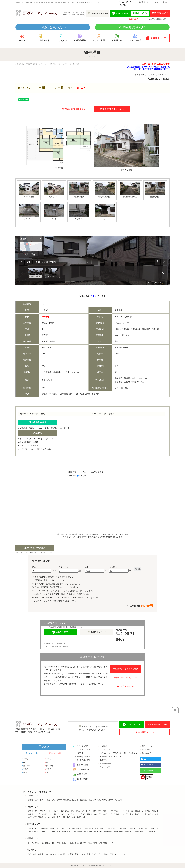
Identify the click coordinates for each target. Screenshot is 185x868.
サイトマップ (105, 767)
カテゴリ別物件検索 (40, 38)
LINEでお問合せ (132, 725)
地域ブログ (146, 753)
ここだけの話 (61, 38)
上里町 (26, 759)
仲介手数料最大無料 (82, 760)
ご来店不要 (79, 753)
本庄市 (26, 762)
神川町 (26, 773)
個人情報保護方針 (107, 764)
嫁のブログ (146, 750)
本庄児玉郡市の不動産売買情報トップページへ (32, 64)
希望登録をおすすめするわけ (126, 669)
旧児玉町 (26, 766)
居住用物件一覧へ (56, 64)
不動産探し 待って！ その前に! (112, 757)
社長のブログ (147, 746)
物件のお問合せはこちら (73, 109)
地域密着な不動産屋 (82, 757)
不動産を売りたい (132, 27)
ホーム (22, 38)
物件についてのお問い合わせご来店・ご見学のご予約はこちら (93, 728)
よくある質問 (99, 38)
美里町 (26, 769)
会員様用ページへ (157, 38)
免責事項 (103, 760)
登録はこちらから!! (140, 13)
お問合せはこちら (97, 632)
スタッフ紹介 (135, 38)
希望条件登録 (80, 38)
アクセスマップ (106, 750)
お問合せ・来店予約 (98, 13)
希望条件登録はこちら (160, 13)
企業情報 (164, 2)
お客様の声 (117, 38)
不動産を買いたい (53, 27)
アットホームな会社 (82, 750)
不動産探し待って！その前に (149, 2)
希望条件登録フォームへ (112, 109)
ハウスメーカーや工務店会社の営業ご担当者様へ (118, 753)
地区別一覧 (67, 64)
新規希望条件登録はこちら (126, 678)
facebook (147, 765)
